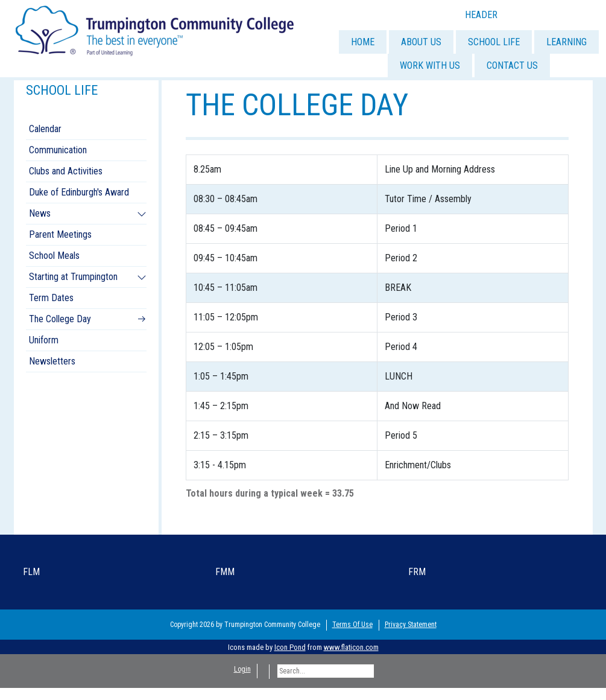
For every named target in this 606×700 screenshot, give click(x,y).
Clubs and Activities (66, 171)
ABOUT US (421, 42)
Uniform (44, 340)
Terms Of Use (352, 625)
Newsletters (52, 361)
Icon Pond (290, 647)
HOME (363, 42)
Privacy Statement (411, 625)
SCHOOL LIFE (494, 42)
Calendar (45, 129)
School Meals (54, 256)
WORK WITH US (430, 65)
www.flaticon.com (351, 647)
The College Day (60, 319)
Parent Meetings (60, 234)
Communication (58, 150)
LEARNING (567, 42)
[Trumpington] (156, 29)
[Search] (326, 671)
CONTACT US (512, 65)
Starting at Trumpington (73, 277)
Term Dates (51, 298)
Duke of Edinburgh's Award (79, 192)
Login (242, 669)
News (40, 213)
